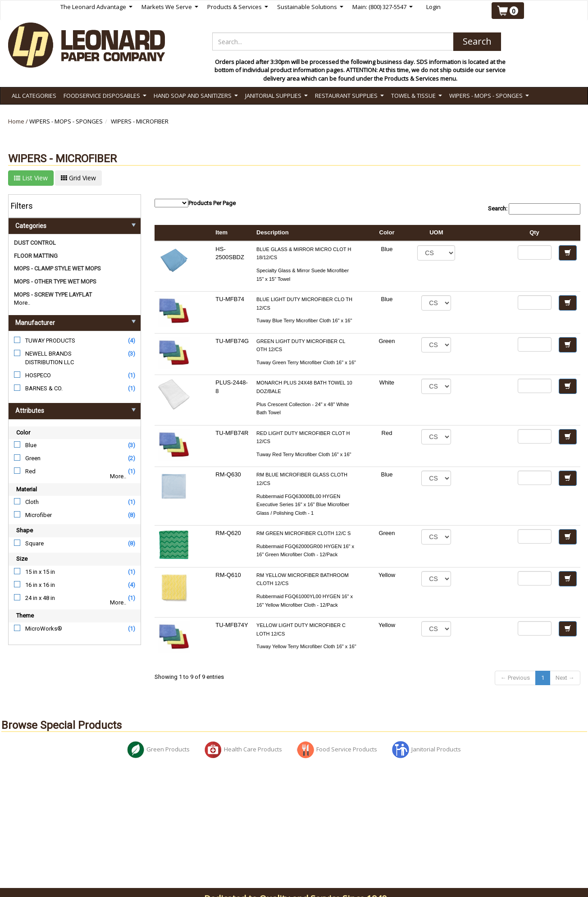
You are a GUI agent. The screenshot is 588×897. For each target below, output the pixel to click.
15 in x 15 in (40, 572)
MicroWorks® (44, 629)
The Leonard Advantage (96, 7)
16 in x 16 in (40, 585)
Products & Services (238, 7)
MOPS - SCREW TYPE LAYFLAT (53, 295)
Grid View (78, 178)
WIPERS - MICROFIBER (140, 121)
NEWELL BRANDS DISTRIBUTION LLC (50, 358)
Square (34, 543)
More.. (22, 303)
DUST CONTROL (35, 243)
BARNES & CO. (44, 388)
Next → (565, 678)
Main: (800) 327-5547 (383, 7)
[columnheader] (486, 233)
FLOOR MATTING (36, 256)
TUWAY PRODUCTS (50, 341)
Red (30, 471)
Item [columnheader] (221, 232)
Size (22, 559)
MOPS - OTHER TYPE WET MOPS (55, 281)
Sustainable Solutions (310, 7)
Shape (25, 530)
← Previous (515, 678)
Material (27, 489)
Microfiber (39, 515)
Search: (534, 209)
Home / (19, 121)
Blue (31, 445)
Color (23, 432)
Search (477, 41)
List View (31, 178)
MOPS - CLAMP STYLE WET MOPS (57, 268)
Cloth (32, 502)
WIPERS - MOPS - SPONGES (66, 121)
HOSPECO (38, 375)
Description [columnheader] (273, 232)
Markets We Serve (170, 7)
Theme (25, 616)
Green (33, 458)
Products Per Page (195, 203)
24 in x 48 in (40, 598)
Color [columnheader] (387, 232)
